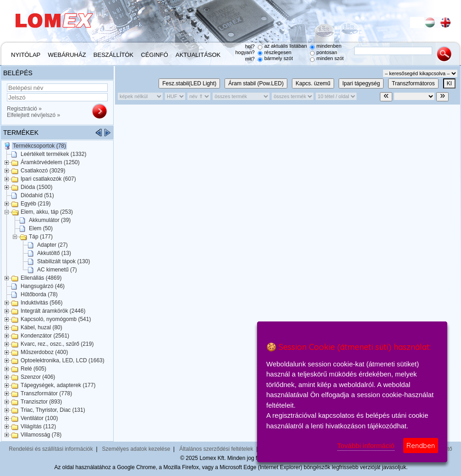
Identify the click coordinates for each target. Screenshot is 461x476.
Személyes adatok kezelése (136, 449)
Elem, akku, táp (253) (47, 212)
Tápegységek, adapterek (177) (58, 385)
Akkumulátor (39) (50, 220)
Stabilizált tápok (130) (63, 261)
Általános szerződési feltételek (216, 449)
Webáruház (67, 55)
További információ (366, 446)
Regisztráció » (24, 109)
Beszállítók (113, 55)
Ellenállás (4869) (41, 278)
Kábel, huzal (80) (41, 327)
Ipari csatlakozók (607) (48, 179)
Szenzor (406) (38, 377)
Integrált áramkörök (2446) (53, 311)
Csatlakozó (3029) (43, 171)
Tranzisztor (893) (41, 402)
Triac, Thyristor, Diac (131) (53, 410)
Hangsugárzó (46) (43, 286)
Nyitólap (26, 55)
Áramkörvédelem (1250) (50, 162)
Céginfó (155, 55)
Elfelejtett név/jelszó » (33, 115)
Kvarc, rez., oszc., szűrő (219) (57, 344)
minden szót (330, 58)
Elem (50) (41, 228)
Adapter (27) (52, 245)
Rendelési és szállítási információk (51, 449)
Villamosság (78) (41, 435)
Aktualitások (198, 55)
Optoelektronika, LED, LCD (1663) (63, 360)
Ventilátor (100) (39, 418)
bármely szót (279, 58)
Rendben (421, 446)
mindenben (329, 46)
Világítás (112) (38, 426)
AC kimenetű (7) (57, 270)
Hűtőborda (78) (39, 294)
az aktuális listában (286, 46)
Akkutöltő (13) (54, 253)
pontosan (327, 52)
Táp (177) (41, 237)
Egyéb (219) (36, 204)
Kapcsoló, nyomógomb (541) (56, 319)
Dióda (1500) (36, 187)
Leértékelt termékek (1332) (53, 154)
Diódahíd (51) (37, 195)
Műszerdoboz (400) (44, 352)
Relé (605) (33, 369)
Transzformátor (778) (46, 393)
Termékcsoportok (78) (39, 146)
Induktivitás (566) (41, 303)
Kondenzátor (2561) (45, 336)
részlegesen (278, 52)
